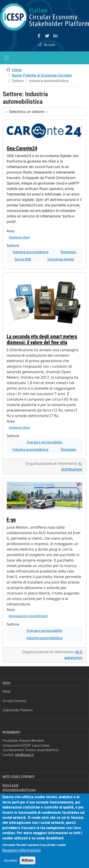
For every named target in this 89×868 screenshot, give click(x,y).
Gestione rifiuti (19, 237)
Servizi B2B (23, 259)
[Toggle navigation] (6, 58)
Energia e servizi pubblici (45, 442)
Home (17, 70)
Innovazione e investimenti (28, 616)
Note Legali (10, 785)
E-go (11, 520)
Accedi (49, 45)
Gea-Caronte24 (22, 148)
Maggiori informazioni (22, 852)
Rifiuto (28, 862)
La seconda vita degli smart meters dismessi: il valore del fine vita (42, 339)
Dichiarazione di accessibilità (23, 795)
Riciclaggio (68, 252)
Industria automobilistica (31, 252)
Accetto (11, 862)
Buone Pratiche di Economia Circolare (42, 75)
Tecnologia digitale (61, 259)
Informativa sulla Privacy (19, 790)
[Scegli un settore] (44, 112)
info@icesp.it (24, 755)
